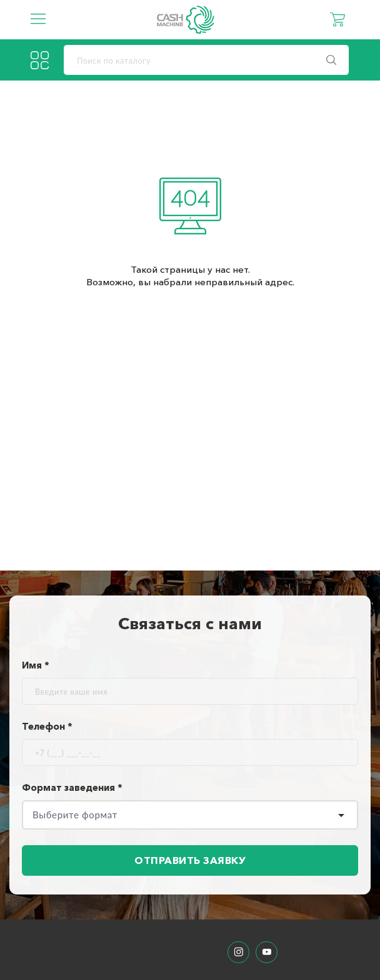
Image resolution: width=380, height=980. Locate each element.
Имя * (36, 665)
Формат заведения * (72, 787)
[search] (206, 60)
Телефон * (47, 726)
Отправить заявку (190, 860)
